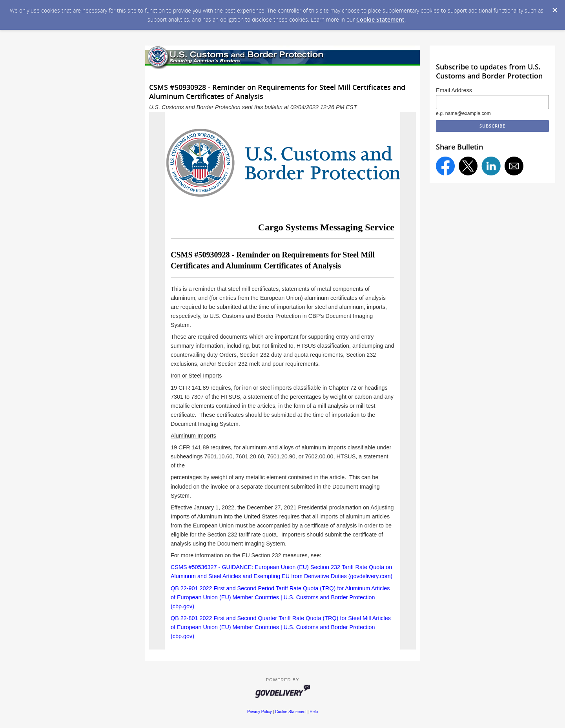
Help (314, 712)
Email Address (454, 90)
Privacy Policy (260, 712)
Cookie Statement (380, 19)
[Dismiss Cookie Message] (555, 10)
